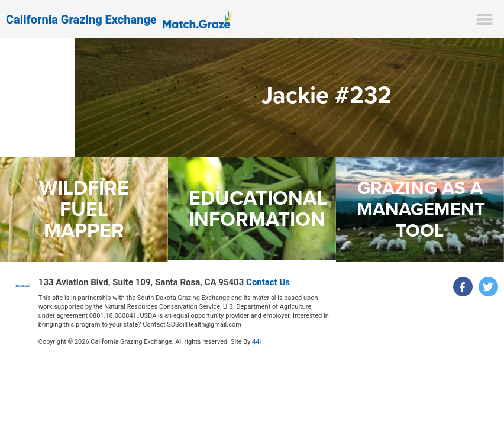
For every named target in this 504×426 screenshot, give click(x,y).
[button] (485, 19)
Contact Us (268, 282)
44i (256, 342)
